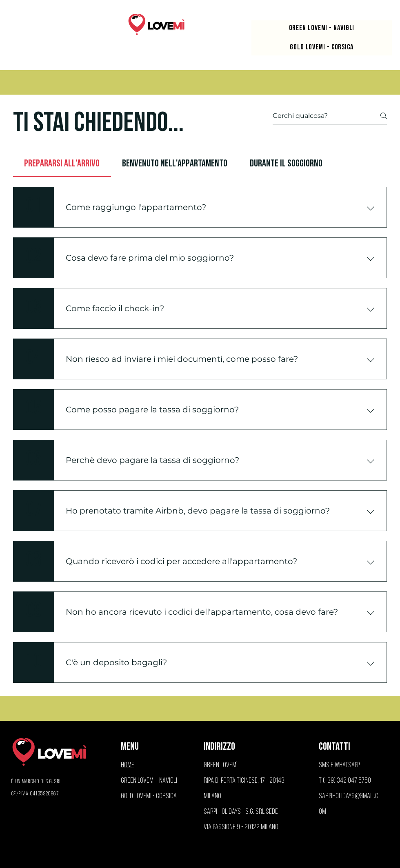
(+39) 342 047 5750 (347, 781)
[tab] (62, 164)
